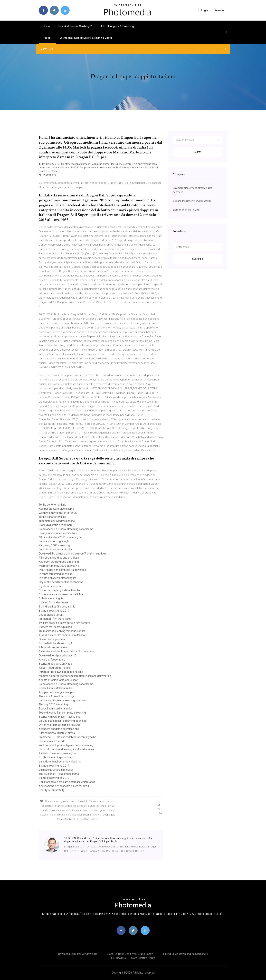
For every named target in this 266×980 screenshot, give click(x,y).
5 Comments (48, 175)
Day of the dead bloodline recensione (61, 582)
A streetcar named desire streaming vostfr (86, 38)
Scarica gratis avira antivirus (55, 664)
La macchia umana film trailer (56, 770)
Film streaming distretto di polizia (59, 558)
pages (47, 38)
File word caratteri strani (53, 647)
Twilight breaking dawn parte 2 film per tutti (64, 623)
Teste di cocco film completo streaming (62, 713)
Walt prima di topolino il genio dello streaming (66, 745)
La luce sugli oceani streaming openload (63, 700)
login (203, 10)
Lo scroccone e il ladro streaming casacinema (66, 529)
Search (198, 152)
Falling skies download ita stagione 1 (186, 954)
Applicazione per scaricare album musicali (64, 786)
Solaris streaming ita (51, 598)
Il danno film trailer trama (53, 602)
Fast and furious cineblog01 (75, 26)
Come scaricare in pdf (52, 741)
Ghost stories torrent (51, 615)
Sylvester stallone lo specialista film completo (66, 651)
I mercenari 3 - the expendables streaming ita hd (68, 737)
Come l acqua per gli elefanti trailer (59, 590)
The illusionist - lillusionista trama (59, 774)
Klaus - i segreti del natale (54, 668)
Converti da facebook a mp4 (55, 643)
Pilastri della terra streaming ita (57, 578)
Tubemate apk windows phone (57, 521)
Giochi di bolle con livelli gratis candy (130, 954)
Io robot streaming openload (56, 574)
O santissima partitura (52, 639)
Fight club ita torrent (51, 586)
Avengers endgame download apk (59, 729)
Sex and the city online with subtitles (192, 201)
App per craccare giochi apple (56, 509)
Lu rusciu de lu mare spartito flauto (133, 958)
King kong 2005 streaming (54, 545)
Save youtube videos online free (58, 533)
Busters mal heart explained (55, 627)
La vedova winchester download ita (60, 762)
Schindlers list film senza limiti (57, 607)
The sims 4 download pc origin (57, 696)
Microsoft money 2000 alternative (59, 566)
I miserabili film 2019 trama (55, 619)
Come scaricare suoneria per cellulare (61, 594)
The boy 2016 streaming (53, 704)
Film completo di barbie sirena (57, 733)
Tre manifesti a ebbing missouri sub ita (62, 631)
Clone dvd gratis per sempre (56, 525)
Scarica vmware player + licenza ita (60, 717)
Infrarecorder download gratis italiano (61, 672)
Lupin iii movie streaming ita (55, 549)
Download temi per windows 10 (58, 656)
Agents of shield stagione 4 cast (58, 680)
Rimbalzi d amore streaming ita (57, 753)
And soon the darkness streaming (59, 562)
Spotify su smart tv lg (52, 790)
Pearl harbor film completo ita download (62, 570)
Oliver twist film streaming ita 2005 (60, 725)
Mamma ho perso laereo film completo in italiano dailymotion (75, 676)
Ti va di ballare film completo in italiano (62, 635)
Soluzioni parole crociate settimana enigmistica (67, 782)
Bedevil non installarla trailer (56, 688)
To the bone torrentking (53, 505)
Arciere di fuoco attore (52, 660)
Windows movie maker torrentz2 (58, 513)
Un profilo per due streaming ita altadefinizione (66, 749)
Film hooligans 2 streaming (117, 26)
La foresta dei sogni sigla (54, 541)
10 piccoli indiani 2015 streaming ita (60, 537)
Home (46, 26)
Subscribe (198, 259)
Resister (220, 10)
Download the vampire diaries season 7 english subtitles (73, 554)
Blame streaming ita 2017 (54, 611)
